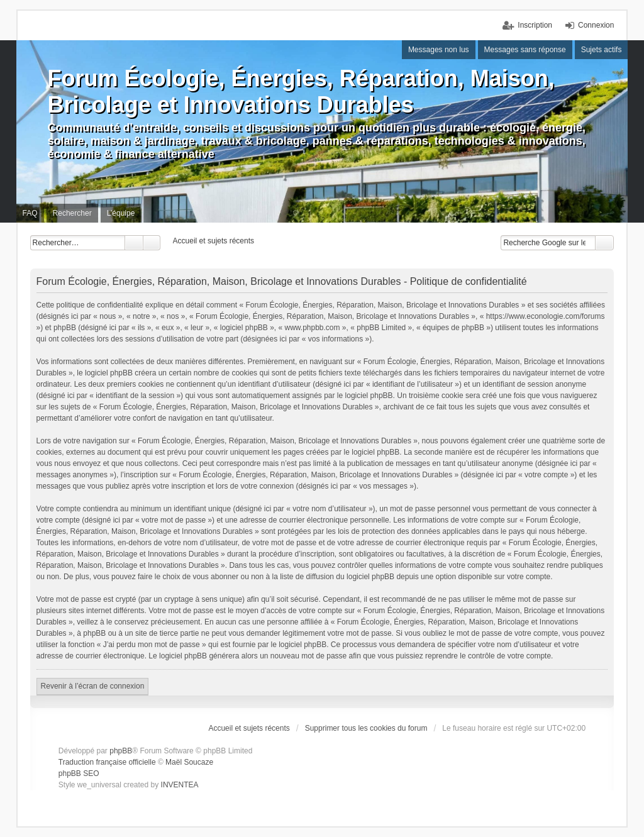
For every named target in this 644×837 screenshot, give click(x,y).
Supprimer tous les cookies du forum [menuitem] (366, 728)
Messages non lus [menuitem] (439, 50)
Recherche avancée (152, 243)
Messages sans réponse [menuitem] (525, 50)
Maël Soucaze (189, 762)
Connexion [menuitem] (596, 25)
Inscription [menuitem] (535, 25)
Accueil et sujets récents (249, 728)
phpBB (121, 751)
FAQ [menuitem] (30, 213)
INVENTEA (180, 785)
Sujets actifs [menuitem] (602, 50)
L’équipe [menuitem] (121, 213)
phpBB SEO (79, 773)
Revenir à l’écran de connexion (93, 686)
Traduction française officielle (107, 762)
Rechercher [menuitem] (72, 213)
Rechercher (134, 243)
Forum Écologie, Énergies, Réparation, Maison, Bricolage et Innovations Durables (301, 91)
